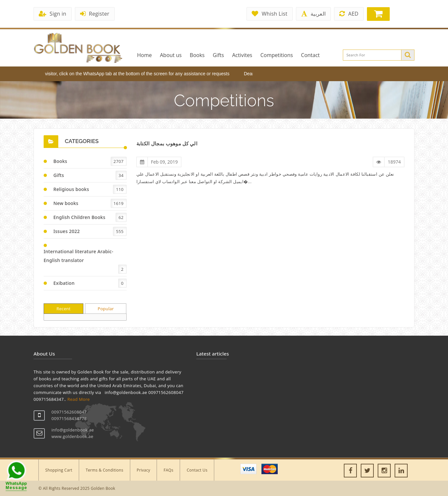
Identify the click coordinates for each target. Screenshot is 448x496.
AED (349, 14)
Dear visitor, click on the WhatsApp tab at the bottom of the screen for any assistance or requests (134, 74)
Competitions (277, 55)
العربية (313, 14)
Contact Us (197, 470)
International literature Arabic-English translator (78, 256)
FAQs (168, 470)
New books (66, 203)
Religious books (71, 189)
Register (95, 14)
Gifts (218, 55)
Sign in (53, 14)
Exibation (64, 283)
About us (171, 55)
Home (144, 55)
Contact (310, 55)
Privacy (144, 470)
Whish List (269, 14)
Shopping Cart (59, 470)
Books (197, 55)
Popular (106, 309)
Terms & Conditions (105, 470)
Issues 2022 (67, 231)
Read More (79, 399)
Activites (242, 55)
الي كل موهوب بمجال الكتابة (167, 143)
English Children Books (79, 217)
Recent (63, 309)
